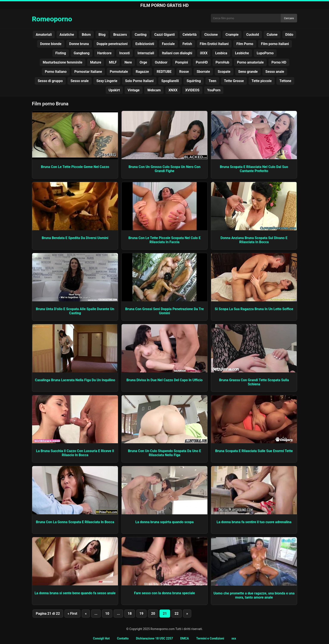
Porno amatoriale (250, 62)
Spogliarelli (170, 81)
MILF (113, 62)
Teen (212, 81)
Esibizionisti (145, 44)
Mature (96, 62)
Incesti (125, 53)
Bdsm (86, 35)
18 (130, 614)
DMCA (185, 638)
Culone (272, 35)
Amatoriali (44, 35)
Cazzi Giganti (165, 35)
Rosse (184, 72)
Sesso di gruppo (50, 81)
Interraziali (146, 53)
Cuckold (253, 35)
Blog (102, 35)
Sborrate (203, 72)
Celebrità (190, 35)
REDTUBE (164, 72)
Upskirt (114, 90)
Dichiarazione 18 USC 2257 (154, 638)
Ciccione (211, 35)
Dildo (289, 35)
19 (141, 614)
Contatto (123, 638)
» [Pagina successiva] (187, 614)
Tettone (285, 81)
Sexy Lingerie (107, 81)
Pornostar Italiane (88, 72)
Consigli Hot (101, 638)
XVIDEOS (192, 90)
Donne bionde (51, 44)
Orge (143, 62)
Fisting (61, 53)
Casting (141, 35)
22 (177, 614)
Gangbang (82, 53)
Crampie (232, 35)
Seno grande (248, 72)
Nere (128, 62)
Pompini (182, 62)
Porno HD (279, 62)
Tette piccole (262, 81)
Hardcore (104, 53)
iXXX (204, 53)
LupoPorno (265, 53)
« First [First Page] (72, 614)
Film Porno (245, 44)
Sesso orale (80, 81)
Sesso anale (275, 72)
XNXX (173, 90)
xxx (234, 638)
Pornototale (119, 72)
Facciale (168, 44)
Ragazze (142, 72)
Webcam (154, 90)
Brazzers (120, 35)
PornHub (222, 62)
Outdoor (161, 62)
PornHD (202, 62)
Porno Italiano (56, 72)
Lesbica (221, 53)
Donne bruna (79, 44)
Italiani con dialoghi (177, 53)
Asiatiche (67, 35)
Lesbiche (242, 53)
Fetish (187, 44)
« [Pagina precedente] (86, 614)
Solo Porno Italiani (139, 81)
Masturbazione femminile (63, 62)
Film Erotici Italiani (214, 44)
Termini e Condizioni (210, 638)
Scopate (224, 72)
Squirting (194, 81)
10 (107, 614)
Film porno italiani (275, 44)
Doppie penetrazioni (112, 44)
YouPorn (214, 90)
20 (153, 614)
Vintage (134, 90)
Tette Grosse (234, 81)
